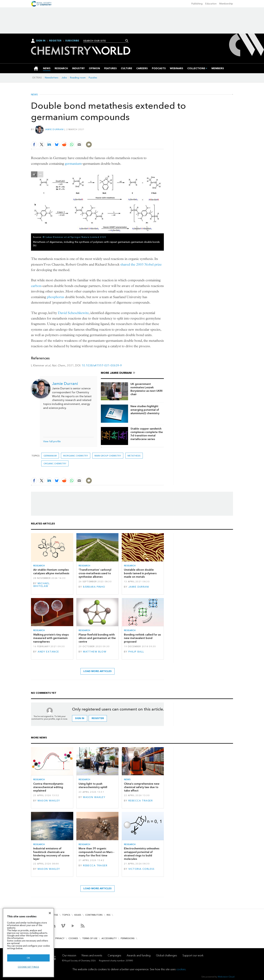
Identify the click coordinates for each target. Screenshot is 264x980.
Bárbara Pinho (94, 587)
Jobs (64, 78)
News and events (92, 955)
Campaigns (114, 955)
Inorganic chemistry (76, 456)
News (34, 95)
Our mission (69, 955)
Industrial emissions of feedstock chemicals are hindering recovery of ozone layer (51, 854)
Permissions (128, 938)
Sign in (80, 718)
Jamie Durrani (54, 129)
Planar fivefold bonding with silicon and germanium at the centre (97, 638)
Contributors (94, 915)
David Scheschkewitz (73, 313)
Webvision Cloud (226, 977)
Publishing (197, 4)
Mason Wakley (49, 801)
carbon (36, 286)
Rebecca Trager (141, 801)
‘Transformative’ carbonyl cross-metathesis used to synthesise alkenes (95, 573)
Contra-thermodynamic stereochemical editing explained (48, 787)
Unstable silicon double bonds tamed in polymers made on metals (140, 573)
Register (55, 41)
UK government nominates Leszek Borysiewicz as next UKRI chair (146, 389)
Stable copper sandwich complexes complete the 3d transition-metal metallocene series (147, 434)
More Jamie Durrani (116, 373)
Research (39, 566)
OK (28, 958)
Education (211, 4)
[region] (28, 943)
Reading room (78, 78)
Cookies (73, 938)
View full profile (52, 441)
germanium (73, 164)
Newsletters (52, 78)
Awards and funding (139, 955)
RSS (109, 915)
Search (127, 41)
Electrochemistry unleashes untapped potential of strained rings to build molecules (142, 854)
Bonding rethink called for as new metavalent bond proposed (142, 638)
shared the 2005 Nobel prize (141, 264)
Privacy (60, 938)
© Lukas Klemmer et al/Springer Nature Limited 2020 (74, 237)
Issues (78, 915)
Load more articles (98, 671)
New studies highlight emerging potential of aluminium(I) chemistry (145, 410)
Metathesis (134, 456)
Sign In (41, 41)
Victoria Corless (142, 869)
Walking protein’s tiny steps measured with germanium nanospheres (51, 638)
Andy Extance (48, 652)
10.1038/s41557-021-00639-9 (102, 365)
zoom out (40, 174)
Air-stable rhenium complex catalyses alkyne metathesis (51, 571)
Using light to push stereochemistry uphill (93, 785)
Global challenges (166, 955)
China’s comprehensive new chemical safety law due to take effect (142, 787)
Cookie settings (29, 967)
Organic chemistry (55, 464)
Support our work (193, 955)
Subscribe (72, 41)
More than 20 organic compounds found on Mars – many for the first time (96, 852)
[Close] (50, 913)
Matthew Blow (95, 652)
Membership (226, 4)
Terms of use (90, 938)
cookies (181, 969)
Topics (66, 915)
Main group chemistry (108, 456)
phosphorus (56, 297)
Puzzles (93, 78)
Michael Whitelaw (41, 585)
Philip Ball (136, 652)
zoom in (34, 174)
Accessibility (109, 938)
